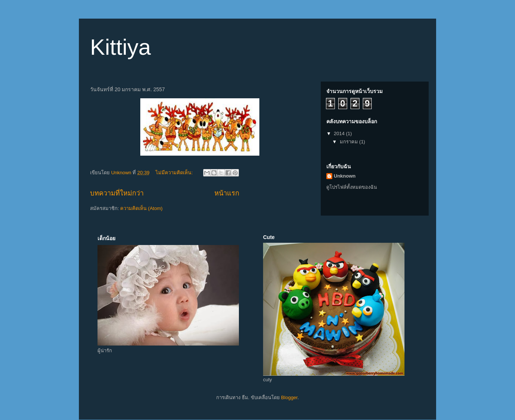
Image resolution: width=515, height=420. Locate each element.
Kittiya (120, 47)
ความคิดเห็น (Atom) (141, 208)
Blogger (289, 397)
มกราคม (350, 142)
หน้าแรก (227, 193)
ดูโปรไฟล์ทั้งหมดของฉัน (352, 187)
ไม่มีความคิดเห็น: (175, 173)
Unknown (345, 176)
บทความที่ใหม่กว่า (117, 193)
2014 (340, 133)
